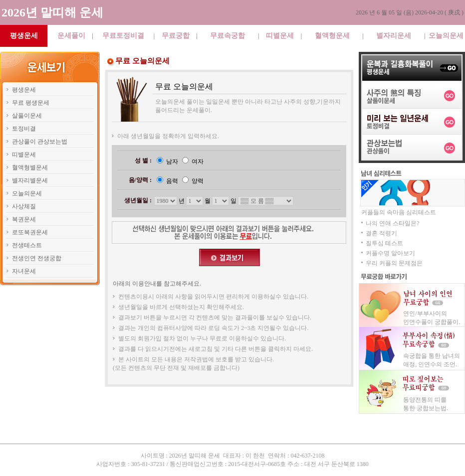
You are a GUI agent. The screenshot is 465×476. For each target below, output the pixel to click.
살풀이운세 (27, 116)
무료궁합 (176, 36)
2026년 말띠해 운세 (52, 12)
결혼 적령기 (381, 233)
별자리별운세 (30, 180)
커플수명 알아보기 (390, 253)
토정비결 (24, 129)
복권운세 (24, 219)
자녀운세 (24, 271)
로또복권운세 (30, 232)
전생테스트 (27, 245)
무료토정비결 (123, 36)
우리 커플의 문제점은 (394, 263)
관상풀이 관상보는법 (40, 142)
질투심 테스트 (384, 243)
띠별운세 (280, 36)
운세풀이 (71, 36)
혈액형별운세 (30, 167)
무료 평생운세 (31, 103)
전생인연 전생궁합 (37, 258)
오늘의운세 (446, 36)
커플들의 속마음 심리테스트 (399, 212)
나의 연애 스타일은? (392, 223)
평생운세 (24, 90)
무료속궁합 (228, 36)
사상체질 (24, 206)
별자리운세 (394, 36)
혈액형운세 (332, 36)
